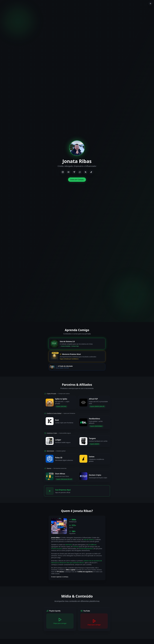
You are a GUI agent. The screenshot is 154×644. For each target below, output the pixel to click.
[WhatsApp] (80, 172)
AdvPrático (69, 545)
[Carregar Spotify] (60, 621)
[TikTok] (91, 172)
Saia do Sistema (89, 540)
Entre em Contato (77, 180)
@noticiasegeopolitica (86, 549)
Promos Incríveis (57, 549)
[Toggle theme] (150, 4)
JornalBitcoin (92, 545)
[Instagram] (63, 172)
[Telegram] (74, 172)
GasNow (76, 547)
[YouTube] (68, 172)
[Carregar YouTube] (94, 622)
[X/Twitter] (86, 172)
